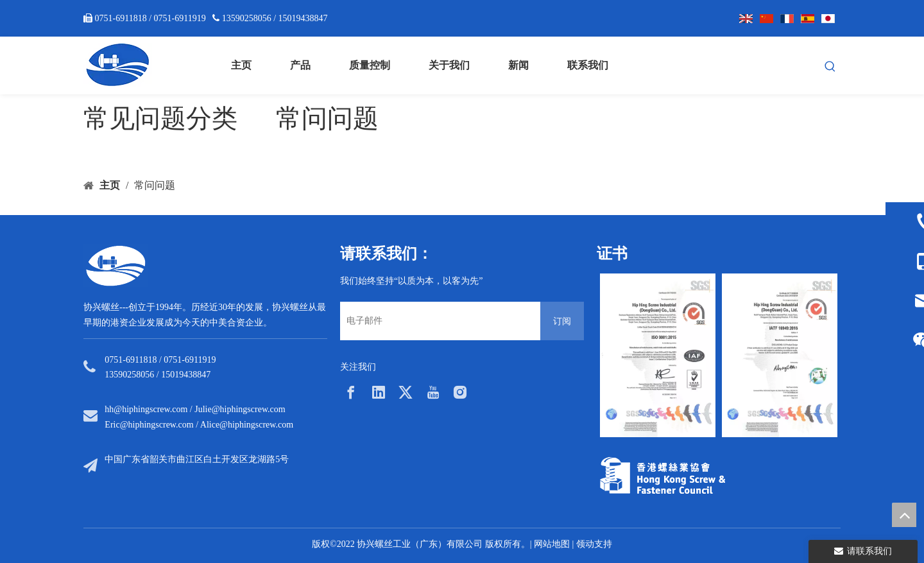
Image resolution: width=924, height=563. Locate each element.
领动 (585, 544)
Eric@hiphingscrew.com (149, 425)
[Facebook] (351, 392)
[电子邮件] (437, 321)
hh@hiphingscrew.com (146, 409)
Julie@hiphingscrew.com (240, 409)
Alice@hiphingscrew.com (247, 425)
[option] (658, 355)
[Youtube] (433, 392)
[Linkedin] (379, 392)
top (904, 515)
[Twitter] (406, 392)
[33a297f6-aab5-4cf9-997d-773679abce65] (663, 475)
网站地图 (552, 544)
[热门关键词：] (830, 67)
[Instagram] (460, 392)
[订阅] (562, 321)
